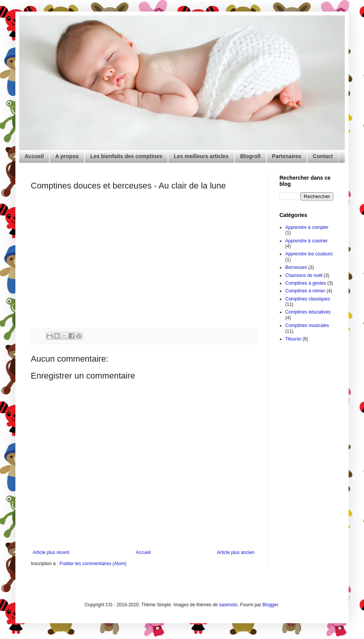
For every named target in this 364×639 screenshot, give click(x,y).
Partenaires (287, 156)
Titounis (293, 339)
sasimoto (228, 605)
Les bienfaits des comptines (126, 156)
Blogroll (250, 156)
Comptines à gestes (306, 283)
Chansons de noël (304, 275)
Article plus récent (51, 552)
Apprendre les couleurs (309, 254)
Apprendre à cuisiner (307, 241)
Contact (323, 156)
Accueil (34, 156)
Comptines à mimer (305, 291)
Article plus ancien (236, 552)
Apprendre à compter (307, 227)
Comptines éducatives (308, 312)
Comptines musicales (307, 325)
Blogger (270, 605)
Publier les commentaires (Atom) (93, 564)
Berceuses (296, 267)
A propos (67, 156)
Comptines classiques (308, 299)
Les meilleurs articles (201, 156)
